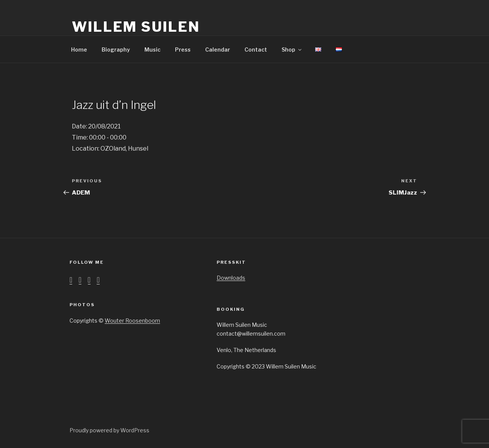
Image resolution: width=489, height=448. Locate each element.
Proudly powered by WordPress (109, 430)
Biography (116, 50)
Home (79, 50)
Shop (292, 50)
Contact (256, 50)
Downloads (231, 278)
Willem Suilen (136, 27)
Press (183, 50)
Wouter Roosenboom (132, 321)
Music (152, 50)
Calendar (218, 50)
